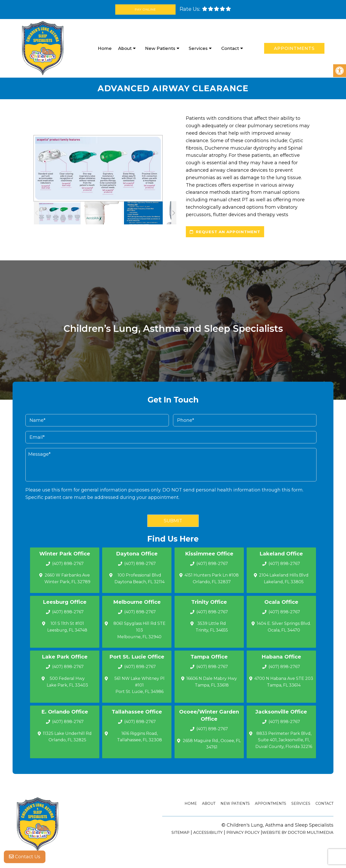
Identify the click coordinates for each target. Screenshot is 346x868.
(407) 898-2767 (68, 564)
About (125, 48)
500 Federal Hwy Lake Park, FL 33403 (67, 682)
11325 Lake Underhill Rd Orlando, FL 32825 (67, 737)
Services (198, 48)
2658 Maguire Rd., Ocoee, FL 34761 (212, 744)
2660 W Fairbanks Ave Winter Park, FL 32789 (67, 578)
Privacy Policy (243, 832)
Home (105, 48)
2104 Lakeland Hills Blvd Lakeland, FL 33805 (284, 578)
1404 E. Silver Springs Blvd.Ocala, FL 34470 (284, 627)
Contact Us (25, 858)
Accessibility (208, 832)
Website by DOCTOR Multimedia (298, 832)
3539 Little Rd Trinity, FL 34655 (212, 627)
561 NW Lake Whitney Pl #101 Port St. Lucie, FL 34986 (140, 685)
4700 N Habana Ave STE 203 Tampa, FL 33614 (284, 682)
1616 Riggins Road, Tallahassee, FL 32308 (140, 737)
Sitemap (180, 832)
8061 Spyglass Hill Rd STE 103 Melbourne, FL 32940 (140, 630)
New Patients (160, 48)
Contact (230, 48)
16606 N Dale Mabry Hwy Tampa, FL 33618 (212, 682)
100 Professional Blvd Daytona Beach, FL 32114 (140, 578)
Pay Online (146, 9)
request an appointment (225, 232)
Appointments (294, 48)
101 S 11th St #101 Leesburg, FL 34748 (67, 627)
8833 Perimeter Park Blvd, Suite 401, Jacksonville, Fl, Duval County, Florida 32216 (284, 740)
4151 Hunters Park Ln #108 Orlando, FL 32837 (212, 578)
